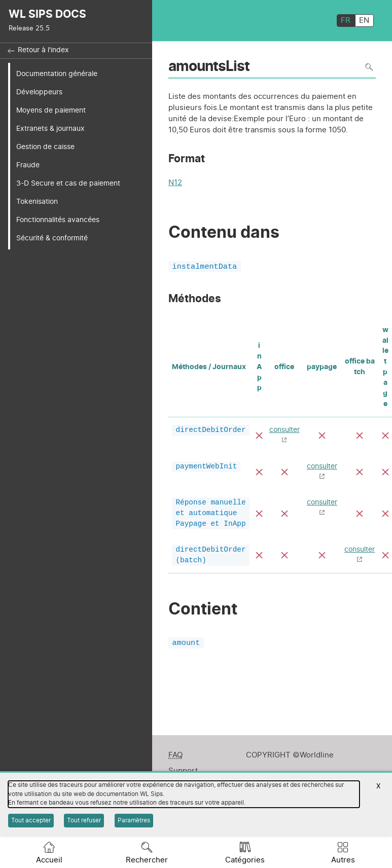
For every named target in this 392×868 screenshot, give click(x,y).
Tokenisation (37, 202)
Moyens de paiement (51, 110)
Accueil (49, 860)
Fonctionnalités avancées (58, 220)
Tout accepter (31, 820)
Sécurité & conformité (52, 238)
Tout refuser (84, 820)
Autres (343, 860)
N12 (175, 184)
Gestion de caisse (45, 147)
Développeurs (39, 92)
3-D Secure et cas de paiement (68, 183)
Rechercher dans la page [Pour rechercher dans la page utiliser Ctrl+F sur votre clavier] (369, 67)
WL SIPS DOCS (47, 14)
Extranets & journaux (50, 129)
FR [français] (346, 21)
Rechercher (147, 860)
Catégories (245, 860)
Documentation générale (57, 74)
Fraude (28, 165)
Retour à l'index (43, 50)
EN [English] (364, 21)
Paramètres (134, 820)
